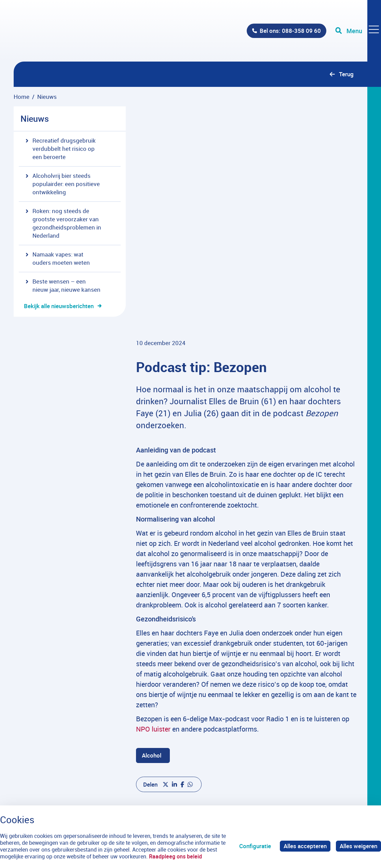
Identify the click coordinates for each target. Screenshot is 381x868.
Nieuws (35, 119)
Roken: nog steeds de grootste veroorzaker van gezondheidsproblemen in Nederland (63, 223)
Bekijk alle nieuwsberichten (59, 306)
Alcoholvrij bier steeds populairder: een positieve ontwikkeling (63, 184)
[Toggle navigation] (358, 31)
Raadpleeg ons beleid (175, 856)
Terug (346, 74)
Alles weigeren (358, 846)
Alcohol (152, 689)
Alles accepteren (305, 846)
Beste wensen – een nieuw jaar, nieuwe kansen (63, 285)
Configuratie (255, 846)
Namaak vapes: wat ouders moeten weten (58, 258)
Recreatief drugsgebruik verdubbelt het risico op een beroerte (61, 149)
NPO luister (153, 663)
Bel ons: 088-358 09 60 (290, 31)
